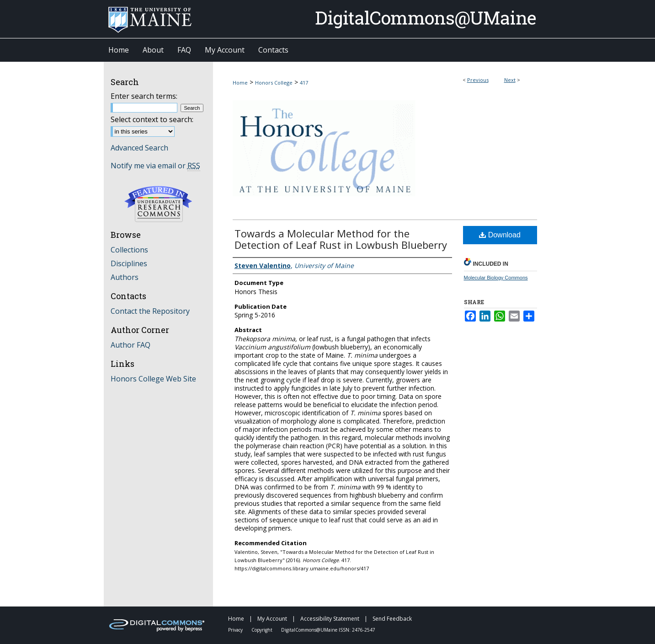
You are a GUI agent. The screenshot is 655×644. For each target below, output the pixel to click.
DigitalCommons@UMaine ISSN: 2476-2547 (328, 630)
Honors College (274, 83)
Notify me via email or (155, 166)
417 (304, 83)
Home (240, 83)
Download (500, 235)
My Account (273, 619)
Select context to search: (152, 119)
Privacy (236, 630)
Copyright (263, 630)
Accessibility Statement (330, 619)
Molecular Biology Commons (496, 278)
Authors (125, 277)
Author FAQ (130, 345)
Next (510, 80)
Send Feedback (392, 619)
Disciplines (129, 263)
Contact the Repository (150, 311)
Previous (478, 80)
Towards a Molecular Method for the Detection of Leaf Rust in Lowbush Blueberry (341, 239)
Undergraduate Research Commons (159, 204)
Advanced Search (139, 148)
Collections (129, 250)
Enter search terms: (144, 96)
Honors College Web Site (153, 379)
